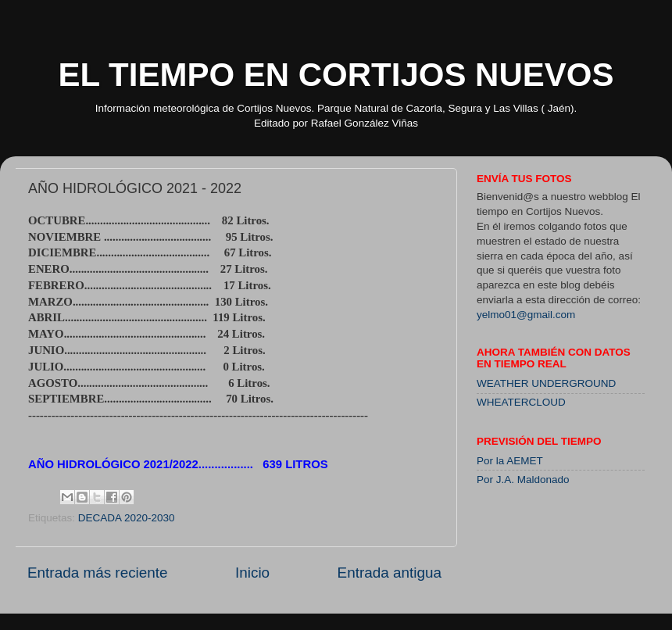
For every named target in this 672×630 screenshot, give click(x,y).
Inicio (252, 573)
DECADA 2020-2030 (127, 518)
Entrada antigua (390, 573)
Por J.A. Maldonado (523, 480)
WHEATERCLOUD (521, 402)
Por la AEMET (510, 461)
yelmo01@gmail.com (526, 315)
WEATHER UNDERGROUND (546, 383)
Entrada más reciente (98, 573)
